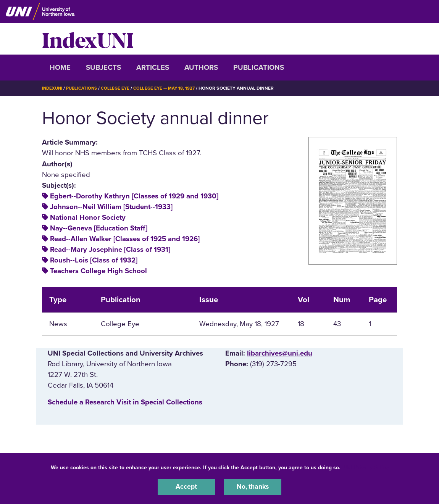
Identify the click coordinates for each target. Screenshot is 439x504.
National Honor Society (88, 217)
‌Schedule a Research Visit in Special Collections (125, 402)
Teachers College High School (98, 271)
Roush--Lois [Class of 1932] (94, 260)
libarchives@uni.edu (280, 353)
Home (60, 68)
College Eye (118, 88)
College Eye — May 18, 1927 (168, 88)
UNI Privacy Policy (366, 466)
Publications (259, 68)
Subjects (103, 68)
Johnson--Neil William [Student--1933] (111, 207)
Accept (186, 486)
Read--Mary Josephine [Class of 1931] (110, 250)
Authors (201, 68)
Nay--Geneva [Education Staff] (99, 228)
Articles (153, 68)
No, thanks (253, 486)
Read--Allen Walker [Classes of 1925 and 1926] (125, 239)
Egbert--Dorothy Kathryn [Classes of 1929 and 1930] (134, 196)
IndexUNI (88, 39)
